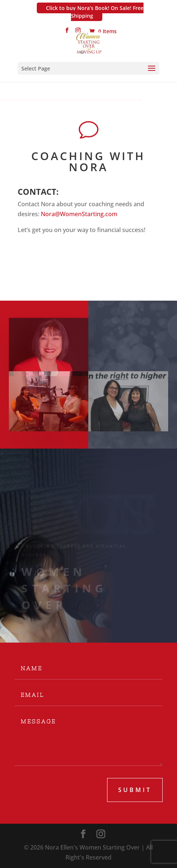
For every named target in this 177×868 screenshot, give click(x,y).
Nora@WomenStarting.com (79, 214)
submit (135, 790)
